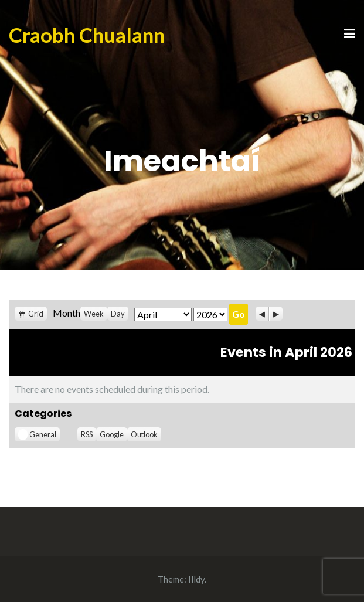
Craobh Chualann (87, 35)
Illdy (196, 579)
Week (94, 314)
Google (112, 434)
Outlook (144, 434)
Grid (36, 314)
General (37, 435)
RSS (87, 434)
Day (118, 314)
